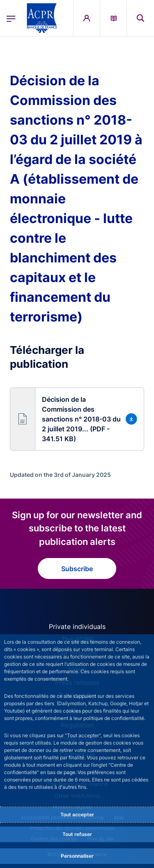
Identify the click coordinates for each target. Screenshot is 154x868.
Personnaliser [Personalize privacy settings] (77, 856)
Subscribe (77, 569)
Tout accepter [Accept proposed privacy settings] (77, 814)
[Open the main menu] (11, 18)
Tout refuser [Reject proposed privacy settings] (77, 834)
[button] (77, 419)
